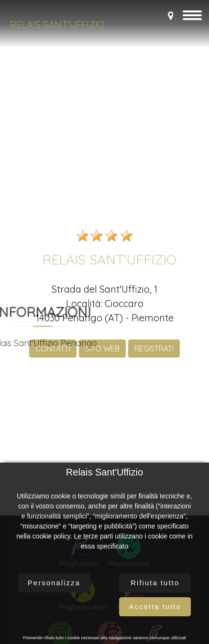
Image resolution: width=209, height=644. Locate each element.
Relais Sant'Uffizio (57, 25)
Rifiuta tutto (155, 583)
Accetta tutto (155, 607)
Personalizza (54, 583)
